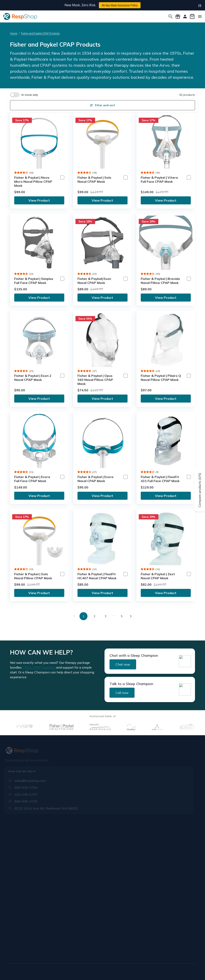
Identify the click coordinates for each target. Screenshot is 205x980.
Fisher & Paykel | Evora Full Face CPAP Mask (32, 479)
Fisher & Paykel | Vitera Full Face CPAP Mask (159, 179)
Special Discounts (88, 850)
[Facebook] (12, 950)
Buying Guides (151, 875)
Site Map (191, 971)
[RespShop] (102, 750)
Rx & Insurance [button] (85, 824)
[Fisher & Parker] (74, 727)
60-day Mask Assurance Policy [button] (120, 5)
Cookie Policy (173, 971)
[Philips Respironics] (112, 727)
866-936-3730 (26, 801)
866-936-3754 (26, 787)
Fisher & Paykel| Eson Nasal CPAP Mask (94, 281)
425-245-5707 (26, 794)
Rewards (147, 859)
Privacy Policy (129, 971)
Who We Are (19, 834)
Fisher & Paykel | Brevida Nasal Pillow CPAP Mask (160, 281)
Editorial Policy (151, 971)
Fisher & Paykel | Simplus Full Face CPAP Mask (34, 281)
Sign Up (54, 914)
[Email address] (28, 914)
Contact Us (18, 850)
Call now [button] (122, 693)
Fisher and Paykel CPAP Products (40, 33)
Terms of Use (108, 971)
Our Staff (16, 842)
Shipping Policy (152, 834)
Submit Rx (83, 834)
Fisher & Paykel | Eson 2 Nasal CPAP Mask (33, 378)
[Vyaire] (36, 727)
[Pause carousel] (200, 6)
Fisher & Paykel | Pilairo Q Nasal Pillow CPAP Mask (161, 378)
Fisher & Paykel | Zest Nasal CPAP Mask (158, 576)
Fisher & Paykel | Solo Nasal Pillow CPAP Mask (33, 576)
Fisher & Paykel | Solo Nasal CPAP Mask (94, 179)
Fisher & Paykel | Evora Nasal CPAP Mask (95, 479)
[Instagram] (30, 950)
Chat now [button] (123, 664)
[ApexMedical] (169, 727)
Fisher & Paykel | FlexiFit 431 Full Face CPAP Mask (160, 479)
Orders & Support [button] (154, 824)
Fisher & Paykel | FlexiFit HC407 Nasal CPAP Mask (97, 576)
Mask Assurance (87, 859)
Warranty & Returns (155, 842)
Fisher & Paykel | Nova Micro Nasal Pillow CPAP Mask (33, 182)
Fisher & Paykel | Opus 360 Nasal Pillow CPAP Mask (95, 380)
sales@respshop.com (31, 781)
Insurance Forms (87, 842)
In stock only (30, 95)
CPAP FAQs (149, 850)
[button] (21, 173)
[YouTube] (39, 950)
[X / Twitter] (21, 950)
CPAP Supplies (44, 667)
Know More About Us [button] (24, 824)
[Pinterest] (48, 950)
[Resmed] (143, 727)
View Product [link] (39, 200)
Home (14, 33)
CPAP (27, 667)
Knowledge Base (153, 867)
